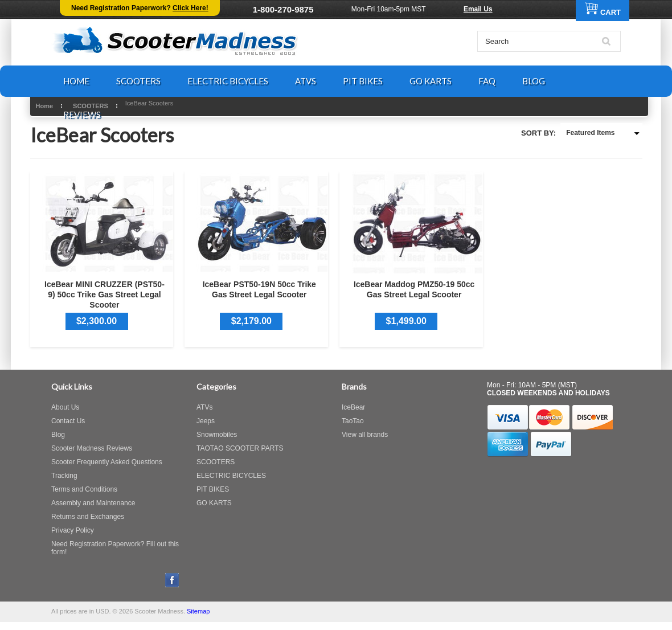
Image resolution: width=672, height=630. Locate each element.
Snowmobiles (217, 435)
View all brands (365, 435)
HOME (76, 81)
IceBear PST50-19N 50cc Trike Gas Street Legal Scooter (259, 289)
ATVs (204, 407)
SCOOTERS (138, 81)
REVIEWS (82, 114)
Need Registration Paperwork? (140, 8)
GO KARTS (431, 81)
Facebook (172, 580)
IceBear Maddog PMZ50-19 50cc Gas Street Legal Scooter (414, 289)
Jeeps (206, 421)
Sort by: (538, 133)
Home (45, 106)
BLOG (534, 81)
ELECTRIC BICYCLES (228, 81)
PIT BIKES (363, 81)
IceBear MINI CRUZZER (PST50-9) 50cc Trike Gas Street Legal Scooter (105, 294)
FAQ (487, 81)
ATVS (306, 81)
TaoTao (353, 421)
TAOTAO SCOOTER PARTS (240, 448)
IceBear (353, 407)
